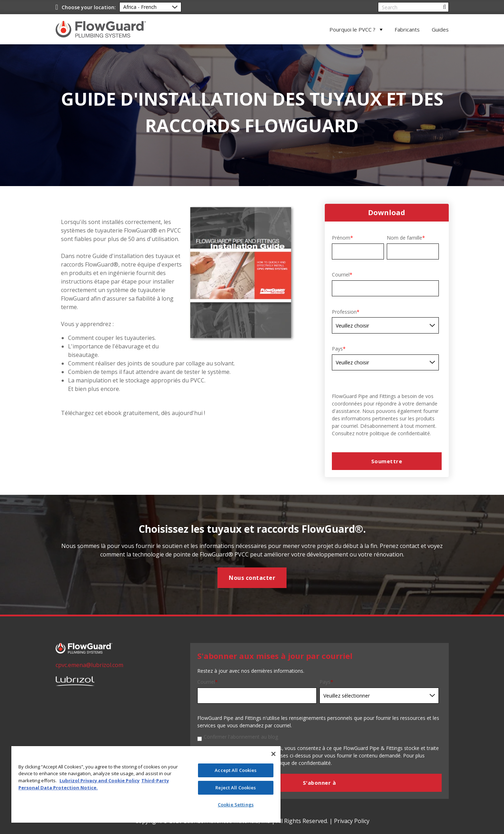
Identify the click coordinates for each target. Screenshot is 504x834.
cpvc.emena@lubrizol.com (89, 665)
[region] (146, 784)
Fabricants (407, 29)
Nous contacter (252, 578)
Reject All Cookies (236, 788)
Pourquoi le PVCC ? (352, 29)
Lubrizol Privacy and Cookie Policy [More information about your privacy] (100, 780)
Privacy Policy (352, 821)
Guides (440, 29)
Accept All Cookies (236, 770)
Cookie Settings (236, 805)
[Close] (273, 754)
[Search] (413, 7)
